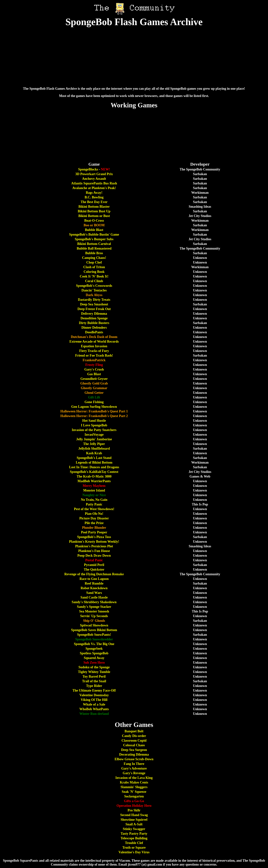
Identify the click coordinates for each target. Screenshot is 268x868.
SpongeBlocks (88, 169)
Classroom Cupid (134, 741)
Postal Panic (94, 560)
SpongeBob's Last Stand (94, 458)
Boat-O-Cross (94, 221)
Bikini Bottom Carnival (94, 244)
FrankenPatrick (94, 360)
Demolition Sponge (94, 318)
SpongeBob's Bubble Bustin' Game (94, 234)
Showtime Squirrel (134, 820)
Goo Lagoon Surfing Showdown (94, 407)
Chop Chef (94, 262)
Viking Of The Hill (94, 700)
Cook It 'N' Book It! (94, 276)
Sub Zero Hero (94, 663)
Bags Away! (94, 193)
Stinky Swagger (134, 829)
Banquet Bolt (134, 731)
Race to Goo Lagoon (94, 579)
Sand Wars (94, 593)
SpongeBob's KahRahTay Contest (94, 472)
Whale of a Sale (94, 704)
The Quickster (94, 569)
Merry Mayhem (94, 486)
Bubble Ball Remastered (94, 248)
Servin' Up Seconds (94, 616)
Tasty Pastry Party (134, 834)
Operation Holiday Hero (134, 806)
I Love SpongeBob (94, 425)
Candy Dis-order (134, 736)
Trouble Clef (134, 843)
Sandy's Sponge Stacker (94, 607)
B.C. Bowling (94, 197)
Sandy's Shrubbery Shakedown (94, 602)
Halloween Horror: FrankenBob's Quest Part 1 (94, 411)
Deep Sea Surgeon (134, 750)
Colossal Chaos (134, 745)
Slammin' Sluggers (134, 787)
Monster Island (94, 490)
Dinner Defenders (94, 328)
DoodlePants (94, 332)
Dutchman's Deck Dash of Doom (94, 337)
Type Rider (94, 686)
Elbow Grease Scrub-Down (134, 759)
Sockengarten (134, 796)
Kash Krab (94, 453)
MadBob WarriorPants (94, 481)
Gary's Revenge (134, 773)
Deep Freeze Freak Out (94, 309)
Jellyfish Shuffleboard (94, 449)
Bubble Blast (94, 230)
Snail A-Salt (134, 824)
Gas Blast (94, 374)
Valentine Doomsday (94, 695)
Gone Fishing (94, 402)
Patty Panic (94, 504)
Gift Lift (94, 397)
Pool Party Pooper (94, 532)
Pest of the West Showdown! (94, 509)
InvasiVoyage (94, 435)
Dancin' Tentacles (94, 290)
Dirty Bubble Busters (94, 323)
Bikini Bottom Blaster (94, 207)
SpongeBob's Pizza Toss (94, 537)
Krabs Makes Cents (134, 782)
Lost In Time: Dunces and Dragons (94, 467)
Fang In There (134, 764)
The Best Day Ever (94, 202)
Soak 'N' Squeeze (134, 792)
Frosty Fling (94, 365)
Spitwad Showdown (94, 625)
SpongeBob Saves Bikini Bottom (94, 630)
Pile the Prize (94, 523)
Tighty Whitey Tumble (94, 672)
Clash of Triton (94, 267)
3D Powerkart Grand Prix (94, 174)
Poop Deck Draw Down (94, 556)
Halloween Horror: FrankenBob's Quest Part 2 (94, 416)
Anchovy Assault (94, 179)
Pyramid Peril (94, 565)
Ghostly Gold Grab (94, 383)
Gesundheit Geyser (94, 379)
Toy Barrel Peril (94, 676)
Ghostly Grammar (94, 388)
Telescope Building (134, 838)
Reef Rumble (94, 583)
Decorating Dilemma (134, 754)
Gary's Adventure (134, 768)
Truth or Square (134, 848)
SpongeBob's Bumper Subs (94, 239)
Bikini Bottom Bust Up (94, 211)
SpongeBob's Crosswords (94, 286)
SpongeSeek (94, 649)
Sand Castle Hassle (94, 597)
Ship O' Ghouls (94, 621)
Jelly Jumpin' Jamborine (94, 439)
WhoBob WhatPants (94, 709)
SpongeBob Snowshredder (94, 639)
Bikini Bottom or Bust (94, 216)
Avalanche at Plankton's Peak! (94, 188)
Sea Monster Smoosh (94, 611)
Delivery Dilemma (94, 314)
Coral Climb (94, 281)
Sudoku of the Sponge (94, 667)
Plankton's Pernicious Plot (94, 546)
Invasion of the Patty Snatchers (94, 430)
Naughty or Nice (94, 495)
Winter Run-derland (94, 714)
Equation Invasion (94, 346)
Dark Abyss (94, 295)
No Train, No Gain (94, 500)
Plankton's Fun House (94, 551)
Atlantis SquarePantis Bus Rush (94, 183)
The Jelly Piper (94, 444)
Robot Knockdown (94, 588)
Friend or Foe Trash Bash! (94, 355)
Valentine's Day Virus (134, 852)
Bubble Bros (94, 253)
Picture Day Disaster (94, 518)
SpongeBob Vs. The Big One (94, 644)
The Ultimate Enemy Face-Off (94, 690)
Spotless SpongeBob (94, 653)
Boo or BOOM (94, 225)
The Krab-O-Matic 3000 (94, 476)
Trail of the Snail (94, 681)
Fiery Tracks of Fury (94, 351)
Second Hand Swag (134, 815)
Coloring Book (94, 272)
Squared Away (94, 658)
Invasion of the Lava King (134, 778)
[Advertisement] (134, 53)
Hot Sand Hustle (94, 421)
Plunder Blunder (94, 528)
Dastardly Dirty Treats (94, 300)
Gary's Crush (94, 369)
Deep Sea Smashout (94, 304)
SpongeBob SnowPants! (94, 635)
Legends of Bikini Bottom (94, 462)
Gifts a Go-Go (134, 801)
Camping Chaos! (94, 258)
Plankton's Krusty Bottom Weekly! (94, 542)
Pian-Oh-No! (94, 514)
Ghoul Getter (94, 393)
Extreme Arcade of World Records (94, 342)
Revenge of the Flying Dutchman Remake (94, 574)
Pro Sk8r (134, 810)
